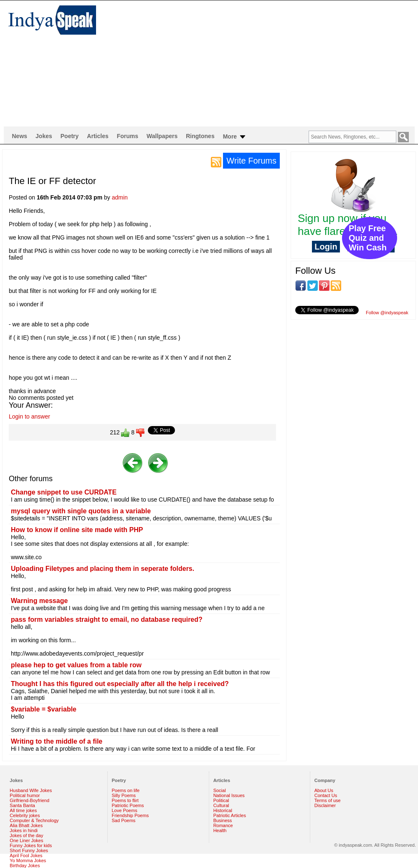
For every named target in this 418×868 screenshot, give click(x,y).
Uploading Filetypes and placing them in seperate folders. (103, 569)
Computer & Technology (34, 820)
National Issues (229, 795)
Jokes (44, 136)
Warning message (39, 601)
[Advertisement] (217, 63)
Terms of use (328, 800)
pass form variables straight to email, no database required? (107, 619)
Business (223, 820)
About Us (324, 790)
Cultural (221, 805)
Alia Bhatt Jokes (26, 825)
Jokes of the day (26, 835)
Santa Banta (22, 805)
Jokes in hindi (24, 830)
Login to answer (29, 416)
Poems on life (126, 790)
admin (120, 197)
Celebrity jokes (25, 815)
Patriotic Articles (230, 815)
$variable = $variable (44, 709)
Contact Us (326, 795)
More (235, 137)
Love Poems (125, 810)
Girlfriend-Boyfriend (29, 800)
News (20, 136)
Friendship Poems (130, 815)
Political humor (25, 795)
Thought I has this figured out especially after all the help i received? (120, 684)
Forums (128, 136)
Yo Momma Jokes (28, 860)
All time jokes (23, 810)
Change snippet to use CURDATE (64, 492)
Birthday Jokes (25, 865)
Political (221, 800)
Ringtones (200, 136)
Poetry (70, 136)
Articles (98, 136)
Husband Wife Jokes (31, 790)
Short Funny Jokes (29, 850)
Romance (223, 825)
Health (220, 830)
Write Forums (251, 161)
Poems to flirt (125, 800)
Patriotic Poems (128, 805)
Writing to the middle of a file (57, 741)
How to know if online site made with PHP (77, 530)
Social (220, 790)
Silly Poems (124, 795)
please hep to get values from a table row (76, 665)
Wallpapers (162, 136)
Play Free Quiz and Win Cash (368, 238)
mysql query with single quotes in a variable (81, 511)
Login (326, 247)
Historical (223, 810)
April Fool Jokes (26, 855)
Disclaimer (325, 805)
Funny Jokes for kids (31, 845)
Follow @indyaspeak (387, 313)
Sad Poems (124, 820)
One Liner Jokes (26, 840)
